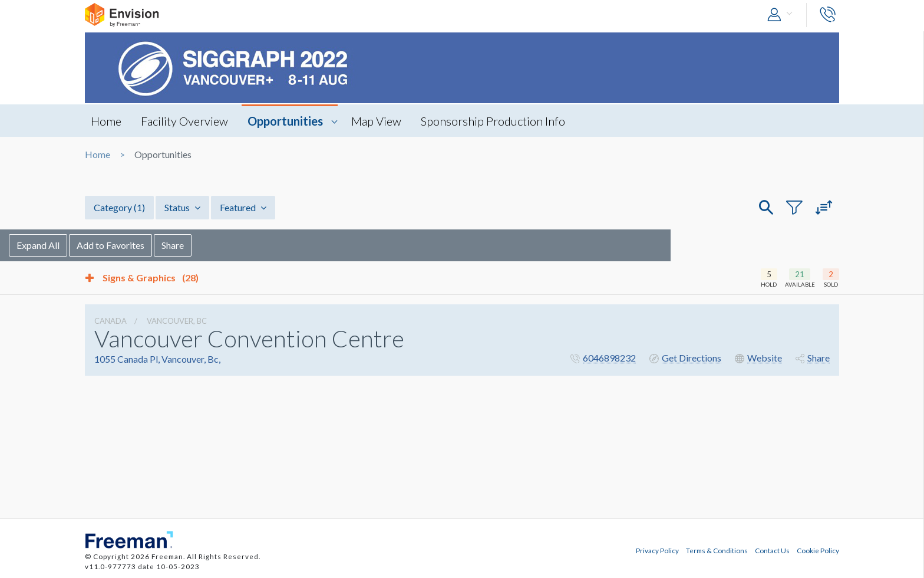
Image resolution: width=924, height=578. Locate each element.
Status (182, 207)
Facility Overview (184, 121)
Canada (110, 321)
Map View (376, 121)
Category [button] (119, 207)
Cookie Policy (818, 550)
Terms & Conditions (717, 550)
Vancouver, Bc (177, 321)
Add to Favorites (187, 245)
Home (106, 121)
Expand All (114, 245)
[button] (783, 15)
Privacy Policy (657, 550)
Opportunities (285, 121)
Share (249, 245)
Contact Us (772, 550)
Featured (243, 207)
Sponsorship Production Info (493, 121)
